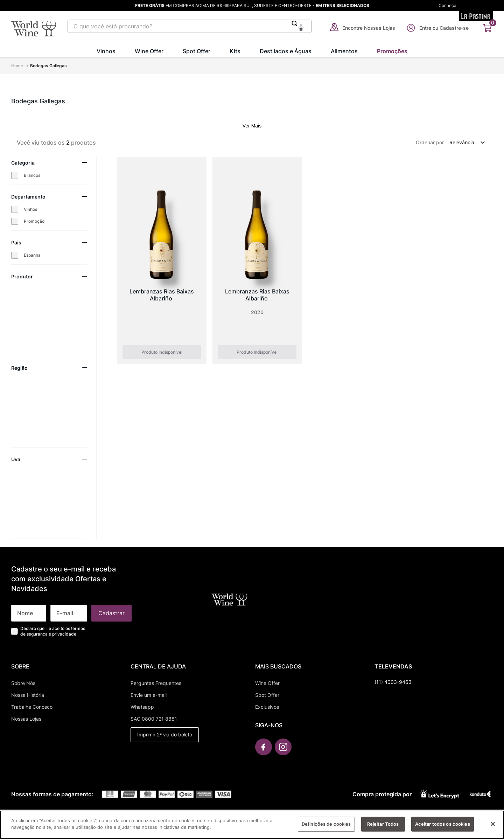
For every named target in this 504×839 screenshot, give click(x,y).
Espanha (32, 255)
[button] (301, 27)
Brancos (32, 175)
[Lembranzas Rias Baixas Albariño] (162, 261)
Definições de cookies (326, 829)
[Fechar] (493, 829)
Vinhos (30, 209)
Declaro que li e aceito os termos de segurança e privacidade (53, 631)
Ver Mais (252, 126)
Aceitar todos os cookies (443, 829)
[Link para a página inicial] (18, 66)
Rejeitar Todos (383, 829)
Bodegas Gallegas (48, 66)
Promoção (34, 221)
